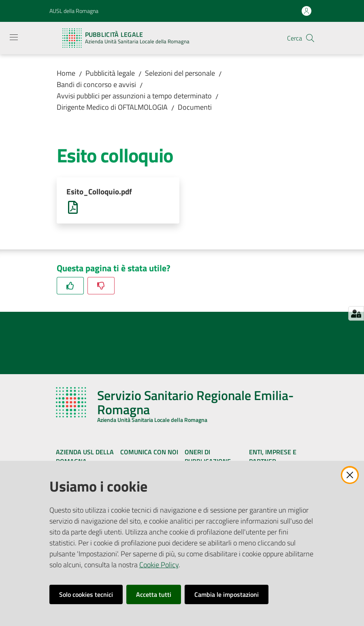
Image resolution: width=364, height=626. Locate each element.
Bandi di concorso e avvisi (96, 84)
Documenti (195, 107)
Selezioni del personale (180, 73)
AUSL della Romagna (74, 11)
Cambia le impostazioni (227, 594)
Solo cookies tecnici (86, 594)
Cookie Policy (159, 565)
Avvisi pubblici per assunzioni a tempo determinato (134, 96)
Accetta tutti (154, 594)
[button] (310, 38)
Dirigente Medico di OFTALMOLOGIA (112, 107)
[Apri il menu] (14, 37)
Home (66, 73)
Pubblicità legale (110, 73)
